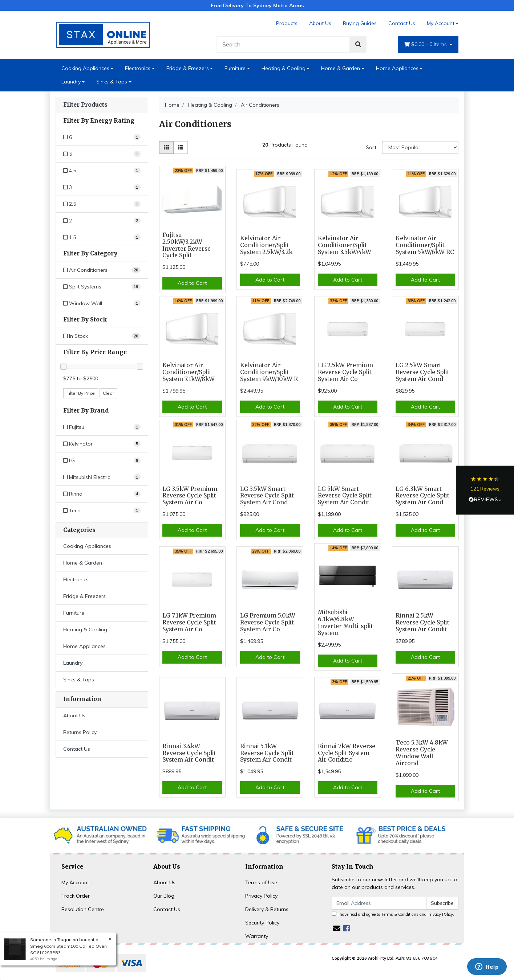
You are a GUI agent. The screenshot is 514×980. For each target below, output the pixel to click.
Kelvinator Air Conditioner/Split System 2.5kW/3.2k (266, 245)
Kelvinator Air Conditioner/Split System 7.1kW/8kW (189, 372)
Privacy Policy (261, 896)
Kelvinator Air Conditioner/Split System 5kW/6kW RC (425, 245)
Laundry (71, 82)
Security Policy (262, 923)
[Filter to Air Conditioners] (102, 270)
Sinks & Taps (112, 82)
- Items (426, 44)
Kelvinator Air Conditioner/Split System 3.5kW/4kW (345, 245)
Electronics (138, 68)
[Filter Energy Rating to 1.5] (102, 237)
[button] (485, 490)
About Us (320, 23)
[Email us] (337, 928)
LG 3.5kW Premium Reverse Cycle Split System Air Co (190, 496)
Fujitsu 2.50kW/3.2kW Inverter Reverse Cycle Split (187, 245)
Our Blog (164, 896)
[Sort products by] (420, 147)
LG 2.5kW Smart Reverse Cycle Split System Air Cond (422, 372)
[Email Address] (379, 903)
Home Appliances (397, 68)
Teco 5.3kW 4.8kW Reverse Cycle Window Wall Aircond (422, 753)
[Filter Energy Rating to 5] (102, 154)
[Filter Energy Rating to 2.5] (102, 204)
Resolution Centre (83, 909)
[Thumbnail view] (166, 147)
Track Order (76, 896)
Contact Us (402, 23)
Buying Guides (360, 23)
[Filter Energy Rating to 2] (102, 221)
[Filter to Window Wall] (102, 304)
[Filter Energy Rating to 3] (102, 187)
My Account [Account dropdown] (441, 23)
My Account (75, 882)
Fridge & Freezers (188, 68)
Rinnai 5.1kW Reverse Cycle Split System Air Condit (267, 753)
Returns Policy (80, 732)
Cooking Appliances (85, 68)
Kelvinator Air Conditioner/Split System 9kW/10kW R (269, 372)
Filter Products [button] (85, 105)
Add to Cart (192, 283)
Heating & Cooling (284, 68)
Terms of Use (261, 882)
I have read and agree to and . (393, 914)
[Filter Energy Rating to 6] (102, 137)
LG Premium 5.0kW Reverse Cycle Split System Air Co (268, 622)
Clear (108, 393)
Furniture (235, 68)
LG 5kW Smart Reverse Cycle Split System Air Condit (345, 496)
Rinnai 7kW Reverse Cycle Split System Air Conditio (347, 753)
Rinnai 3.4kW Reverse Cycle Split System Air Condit (189, 753)
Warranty (257, 936)
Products (287, 23)
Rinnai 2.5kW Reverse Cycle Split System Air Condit (422, 622)
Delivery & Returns (267, 909)
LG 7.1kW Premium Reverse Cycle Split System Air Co (189, 622)
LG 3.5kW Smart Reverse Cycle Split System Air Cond (267, 496)
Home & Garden (341, 68)
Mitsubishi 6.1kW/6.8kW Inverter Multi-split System (345, 623)
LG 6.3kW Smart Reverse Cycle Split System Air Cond (422, 496)
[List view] (181, 147)
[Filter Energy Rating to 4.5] (102, 171)
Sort (371, 147)
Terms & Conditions (400, 914)
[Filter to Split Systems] (102, 287)
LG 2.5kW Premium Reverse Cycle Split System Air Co (345, 372)
